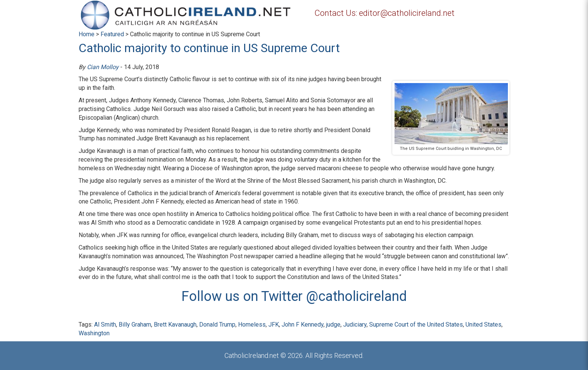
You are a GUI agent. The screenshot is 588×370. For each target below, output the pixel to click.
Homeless (252, 325)
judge (333, 325)
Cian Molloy (103, 67)
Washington (94, 333)
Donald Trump (217, 325)
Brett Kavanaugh (175, 325)
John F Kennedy (303, 325)
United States (484, 325)
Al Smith (105, 325)
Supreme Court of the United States (416, 325)
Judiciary (355, 325)
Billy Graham (135, 325)
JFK (274, 325)
